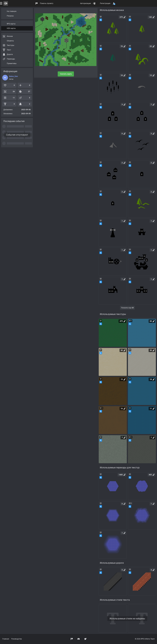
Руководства (17, 639)
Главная (6, 639)
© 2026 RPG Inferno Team (145, 639)
